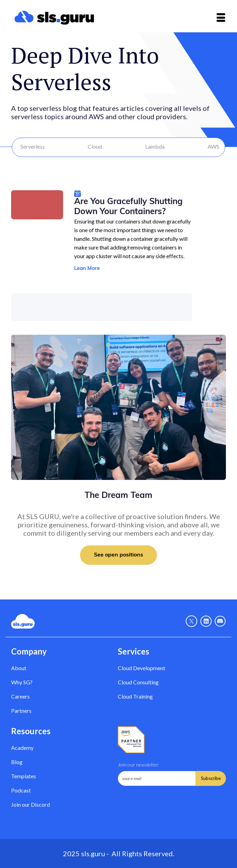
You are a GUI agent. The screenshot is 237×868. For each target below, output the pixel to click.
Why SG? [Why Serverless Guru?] (22, 682)
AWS (213, 146)
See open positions (119, 555)
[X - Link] (192, 621)
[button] (221, 17)
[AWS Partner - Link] (131, 740)
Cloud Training (135, 696)
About (19, 668)
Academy (22, 748)
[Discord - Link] (220, 621)
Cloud (95, 146)
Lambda (155, 146)
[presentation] (170, 803)
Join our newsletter (138, 765)
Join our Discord (30, 804)
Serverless (33, 146)
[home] (52, 18)
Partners (21, 711)
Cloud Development (142, 668)
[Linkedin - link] (206, 621)
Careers (20, 696)
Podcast (21, 790)
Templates (24, 776)
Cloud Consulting (138, 682)
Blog (17, 762)
